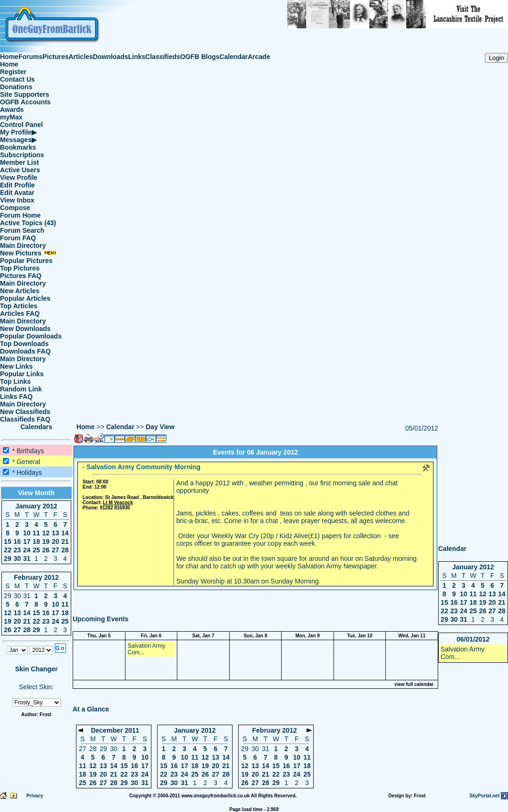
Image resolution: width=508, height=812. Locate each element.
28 (65, 550)
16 (17, 541)
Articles (81, 57)
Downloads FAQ (25, 351)
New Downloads (25, 329)
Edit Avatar (17, 193)
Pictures (55, 57)
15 (8, 541)
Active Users (20, 170)
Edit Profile (17, 185)
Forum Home (20, 215)
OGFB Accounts (25, 102)
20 (56, 541)
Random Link (21, 389)
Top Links (15, 381)
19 (46, 541)
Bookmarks (18, 147)
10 (27, 533)
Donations (16, 87)
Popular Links (22, 374)
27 (56, 550)
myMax (11, 117)
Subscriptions (22, 155)
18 (36, 541)
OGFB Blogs (200, 57)
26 (46, 550)
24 (27, 550)
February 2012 (37, 577)
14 (65, 533)
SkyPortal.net (484, 796)
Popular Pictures (26, 261)
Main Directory (23, 245)
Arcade (259, 57)
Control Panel (21, 125)
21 (65, 541)
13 (56, 533)
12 (46, 533)
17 (27, 541)
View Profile (19, 178)
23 (17, 550)
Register (13, 72)
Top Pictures (20, 268)
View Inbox (17, 200)
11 (36, 533)
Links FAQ (16, 397)
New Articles (20, 291)
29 (8, 558)
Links (137, 57)
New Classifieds (25, 412)
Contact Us (17, 79)
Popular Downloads (31, 336)
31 (27, 558)
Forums (30, 57)
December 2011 (115, 730)
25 (36, 550)
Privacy (35, 796)
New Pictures (28, 253)
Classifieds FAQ (25, 419)
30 (17, 558)
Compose (15, 208)
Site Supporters (25, 94)
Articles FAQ (20, 313)
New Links (16, 366)
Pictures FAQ (21, 276)
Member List (19, 162)
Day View (160, 427)
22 (8, 550)
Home (9, 57)
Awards (12, 110)
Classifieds (163, 57)
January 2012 (37, 506)
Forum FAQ (18, 238)
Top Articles (19, 306)
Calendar (233, 57)
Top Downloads (24, 344)
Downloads (111, 57)
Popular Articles (25, 298)
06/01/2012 (473, 639)
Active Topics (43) (28, 223)
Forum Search (22, 230)
